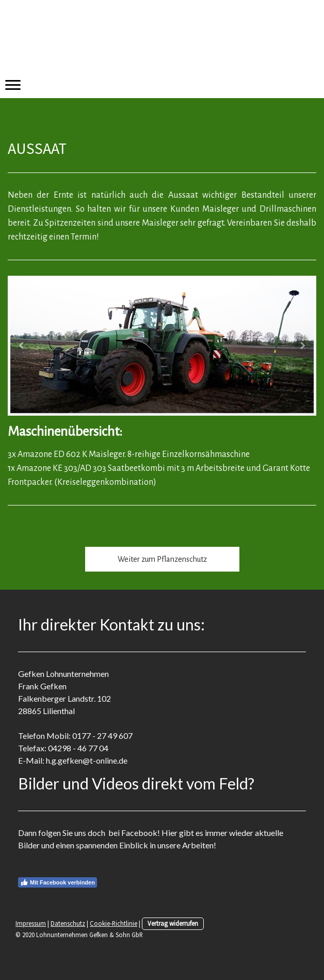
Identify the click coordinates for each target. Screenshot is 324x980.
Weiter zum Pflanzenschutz (162, 559)
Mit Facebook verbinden (58, 882)
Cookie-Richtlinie (114, 923)
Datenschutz (68, 923)
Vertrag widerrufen (173, 923)
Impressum (31, 923)
